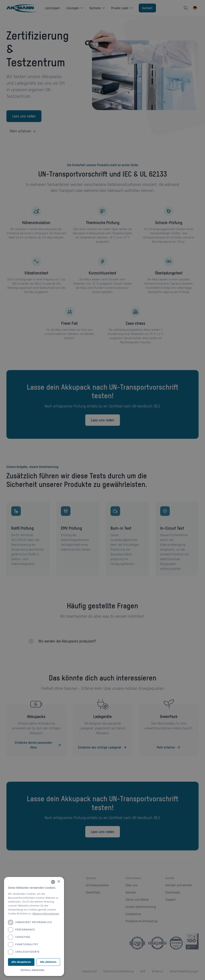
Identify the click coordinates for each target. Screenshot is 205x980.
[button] (34, 970)
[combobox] (53, 882)
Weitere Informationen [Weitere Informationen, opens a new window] (46, 914)
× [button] (59, 882)
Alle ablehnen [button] (48, 962)
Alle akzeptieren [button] (21, 962)
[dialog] (34, 926)
